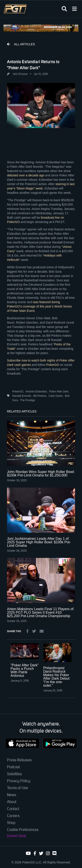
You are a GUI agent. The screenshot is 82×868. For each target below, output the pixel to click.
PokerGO (53, 365)
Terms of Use (17, 788)
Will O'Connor (20, 74)
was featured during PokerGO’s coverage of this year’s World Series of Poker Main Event (39, 306)
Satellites (14, 774)
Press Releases (19, 760)
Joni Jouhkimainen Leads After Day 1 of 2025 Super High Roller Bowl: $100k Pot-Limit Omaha (39, 542)
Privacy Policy (19, 781)
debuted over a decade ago (26, 175)
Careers (13, 816)
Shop (11, 823)
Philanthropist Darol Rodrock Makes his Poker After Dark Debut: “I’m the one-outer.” (57, 677)
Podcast (13, 767)
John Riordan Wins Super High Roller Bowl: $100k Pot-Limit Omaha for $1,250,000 (41, 474)
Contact (13, 809)
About (12, 802)
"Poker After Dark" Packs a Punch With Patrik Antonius (25, 670)
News (12, 795)
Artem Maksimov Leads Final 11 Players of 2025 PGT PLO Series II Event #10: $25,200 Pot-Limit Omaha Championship (40, 612)
